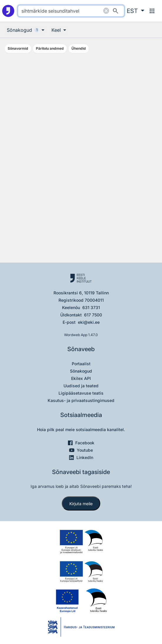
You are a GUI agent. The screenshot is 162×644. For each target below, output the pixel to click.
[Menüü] (152, 11)
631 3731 (91, 307)
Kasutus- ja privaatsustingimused (81, 400)
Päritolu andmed (50, 48)
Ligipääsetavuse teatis (81, 393)
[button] (136, 11)
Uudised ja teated (81, 386)
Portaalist (81, 364)
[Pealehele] (8, 11)
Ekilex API (81, 378)
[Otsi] (116, 11)
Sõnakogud (81, 371)
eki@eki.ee (89, 322)
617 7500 (93, 315)
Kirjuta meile (81, 504)
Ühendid (79, 48)
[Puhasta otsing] (106, 11)
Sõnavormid (18, 48)
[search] (71, 11)
